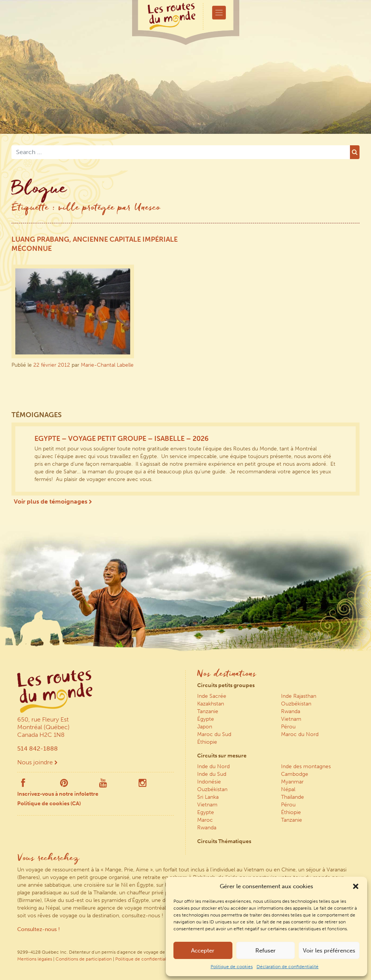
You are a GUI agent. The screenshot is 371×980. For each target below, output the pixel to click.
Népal (288, 789)
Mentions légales (35, 959)
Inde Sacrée (212, 696)
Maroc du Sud (214, 734)
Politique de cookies (232, 967)
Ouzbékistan (296, 704)
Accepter (203, 951)
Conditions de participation (84, 959)
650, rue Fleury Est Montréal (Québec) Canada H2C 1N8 (43, 727)
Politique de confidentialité (143, 959)
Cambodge (295, 774)
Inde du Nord (213, 766)
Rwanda (291, 711)
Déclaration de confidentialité (288, 967)
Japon (205, 727)
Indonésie (209, 782)
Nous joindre (37, 762)
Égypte (206, 719)
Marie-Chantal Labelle (107, 365)
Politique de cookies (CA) (49, 804)
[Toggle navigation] (219, 13)
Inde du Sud (212, 774)
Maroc (205, 820)
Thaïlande (293, 797)
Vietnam (291, 719)
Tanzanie (208, 711)
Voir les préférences (329, 951)
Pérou (288, 727)
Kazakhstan (211, 704)
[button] (356, 886)
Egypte (206, 812)
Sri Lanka (208, 797)
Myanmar (292, 782)
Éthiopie (207, 742)
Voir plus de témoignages (53, 501)
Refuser (266, 951)
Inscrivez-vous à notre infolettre (58, 794)
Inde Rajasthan (299, 696)
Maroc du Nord (300, 734)
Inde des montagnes (306, 766)
